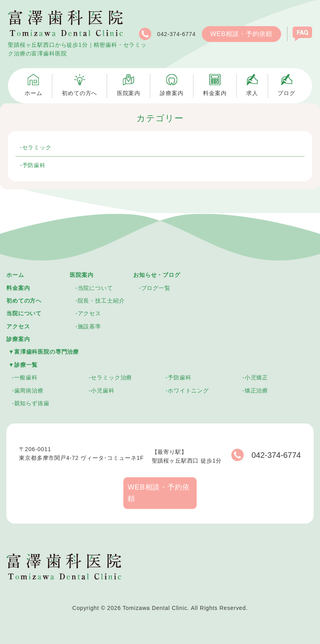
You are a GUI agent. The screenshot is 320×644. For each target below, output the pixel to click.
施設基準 (89, 326)
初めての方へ (24, 301)
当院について (24, 313)
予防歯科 (34, 165)
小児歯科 (103, 391)
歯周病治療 (29, 391)
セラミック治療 (111, 377)
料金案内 (18, 288)
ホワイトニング (188, 391)
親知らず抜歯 (32, 403)
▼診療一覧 (23, 365)
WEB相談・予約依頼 (241, 34)
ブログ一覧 (156, 288)
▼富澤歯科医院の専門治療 (44, 352)
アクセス (18, 326)
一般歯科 (26, 377)
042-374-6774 (166, 34)
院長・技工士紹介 (101, 301)
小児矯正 (256, 377)
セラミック (37, 147)
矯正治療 (256, 391)
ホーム (15, 275)
